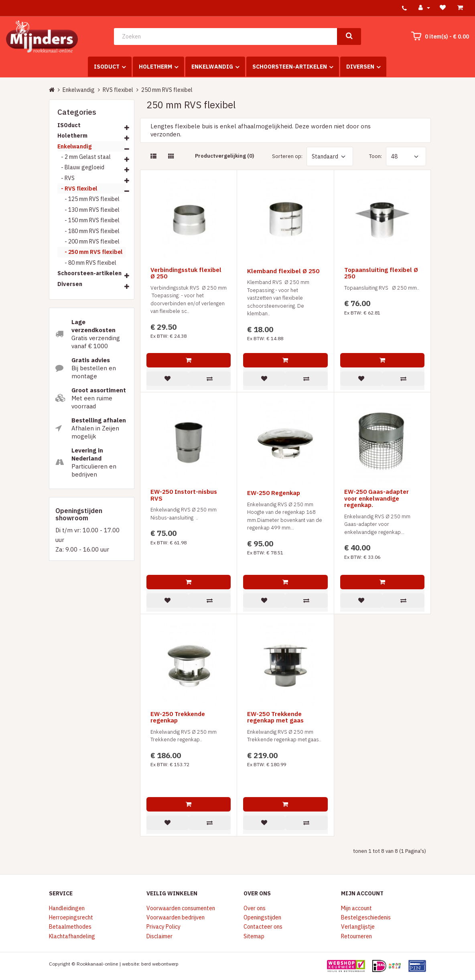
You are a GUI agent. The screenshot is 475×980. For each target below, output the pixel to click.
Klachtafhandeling (72, 936)
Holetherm (155, 67)
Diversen (360, 67)
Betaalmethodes (70, 927)
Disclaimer (159, 936)
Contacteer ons (263, 927)
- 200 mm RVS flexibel (88, 241)
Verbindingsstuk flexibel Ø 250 (186, 273)
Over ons (255, 908)
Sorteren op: (287, 156)
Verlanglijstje (358, 927)
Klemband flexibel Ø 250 (283, 271)
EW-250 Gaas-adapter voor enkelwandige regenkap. (377, 499)
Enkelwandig (212, 67)
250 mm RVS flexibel (167, 90)
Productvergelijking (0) (224, 156)
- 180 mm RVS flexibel (88, 231)
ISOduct (107, 67)
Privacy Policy (163, 927)
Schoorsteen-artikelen (290, 67)
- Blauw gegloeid (81, 167)
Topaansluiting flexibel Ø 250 (381, 273)
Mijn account (356, 908)
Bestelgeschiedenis (366, 917)
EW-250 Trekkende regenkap (178, 717)
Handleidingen (67, 908)
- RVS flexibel (77, 189)
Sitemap (254, 936)
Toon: (376, 156)
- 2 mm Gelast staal (84, 157)
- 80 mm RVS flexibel (87, 263)
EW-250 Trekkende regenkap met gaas (275, 717)
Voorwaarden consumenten (181, 908)
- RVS (66, 178)
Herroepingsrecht (71, 917)
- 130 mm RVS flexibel (88, 210)
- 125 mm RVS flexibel (88, 199)
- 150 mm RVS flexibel (88, 220)
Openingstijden (262, 917)
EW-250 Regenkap (274, 493)
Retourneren (356, 936)
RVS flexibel (118, 90)
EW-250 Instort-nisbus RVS (184, 495)
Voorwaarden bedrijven (176, 917)
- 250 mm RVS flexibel (90, 252)
